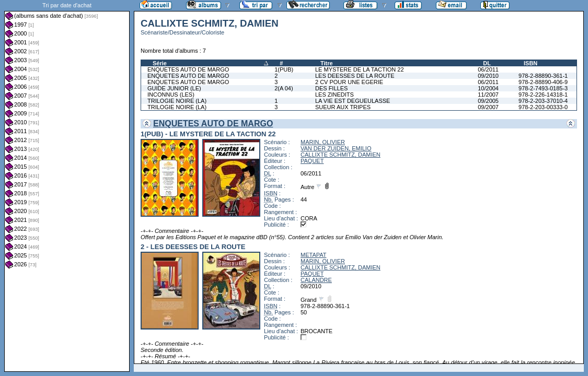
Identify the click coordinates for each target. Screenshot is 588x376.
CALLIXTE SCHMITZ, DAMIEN (341, 155)
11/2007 (488, 95)
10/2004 (488, 88)
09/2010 (488, 76)
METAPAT (314, 255)
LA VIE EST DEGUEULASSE (353, 101)
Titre (327, 63)
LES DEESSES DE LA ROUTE (355, 76)
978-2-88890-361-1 (543, 76)
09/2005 (488, 101)
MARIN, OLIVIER (323, 142)
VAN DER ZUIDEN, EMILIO (336, 148)
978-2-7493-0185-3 (543, 88)
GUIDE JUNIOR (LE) (174, 88)
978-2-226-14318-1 (543, 95)
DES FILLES (331, 88)
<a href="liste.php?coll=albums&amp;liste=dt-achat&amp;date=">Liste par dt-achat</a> (67, 186)
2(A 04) (284, 88)
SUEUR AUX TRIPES (343, 107)
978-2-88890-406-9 (543, 82)
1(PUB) (284, 69)
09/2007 (488, 107)
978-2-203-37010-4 (543, 101)
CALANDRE (316, 280)
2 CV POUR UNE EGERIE (349, 82)
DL (487, 63)
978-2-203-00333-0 (543, 107)
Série (160, 63)
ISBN (531, 63)
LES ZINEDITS (335, 95)
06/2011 (488, 69)
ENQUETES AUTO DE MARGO (188, 69)
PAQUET (312, 161)
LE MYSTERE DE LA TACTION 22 (360, 69)
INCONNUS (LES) (171, 95)
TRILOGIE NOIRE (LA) (177, 101)
